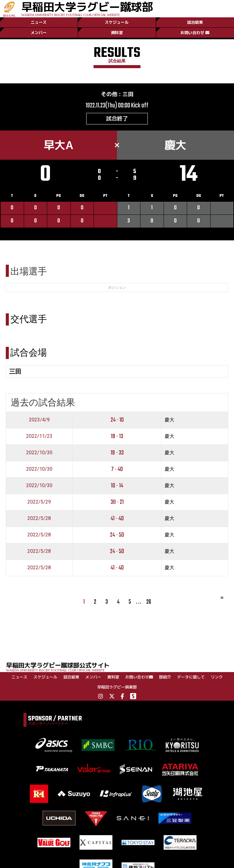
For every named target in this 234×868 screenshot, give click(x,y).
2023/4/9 (39, 420)
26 (149, 602)
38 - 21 (117, 502)
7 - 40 (117, 469)
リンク (217, 677)
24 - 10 (117, 420)
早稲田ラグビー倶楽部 (117, 687)
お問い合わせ (195, 33)
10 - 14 (117, 486)
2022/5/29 (39, 502)
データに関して (191, 677)
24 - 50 (117, 535)
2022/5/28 (39, 518)
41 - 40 (117, 519)
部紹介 (165, 677)
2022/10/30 (39, 453)
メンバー (39, 33)
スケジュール (117, 22)
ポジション (117, 288)
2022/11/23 (39, 436)
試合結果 (195, 22)
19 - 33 (117, 453)
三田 (128, 94)
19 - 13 (117, 436)
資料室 (117, 33)
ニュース (39, 22)
